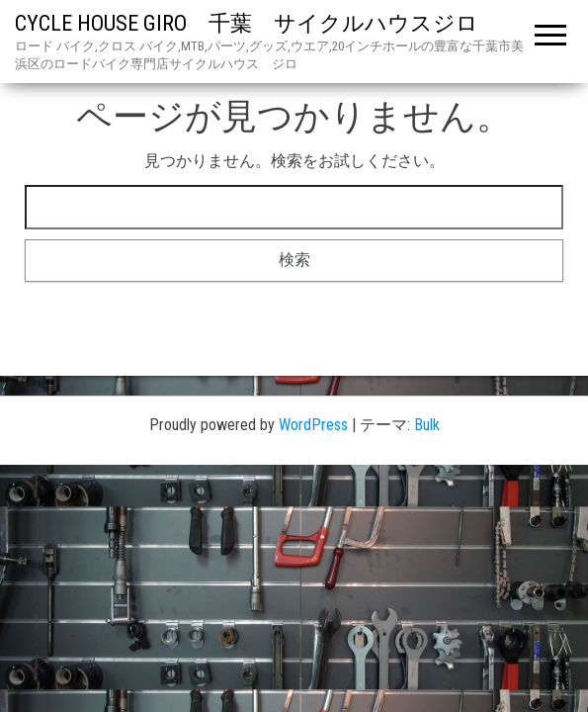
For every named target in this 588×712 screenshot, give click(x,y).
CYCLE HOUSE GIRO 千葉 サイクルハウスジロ (257, 23)
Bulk (427, 425)
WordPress (313, 425)
